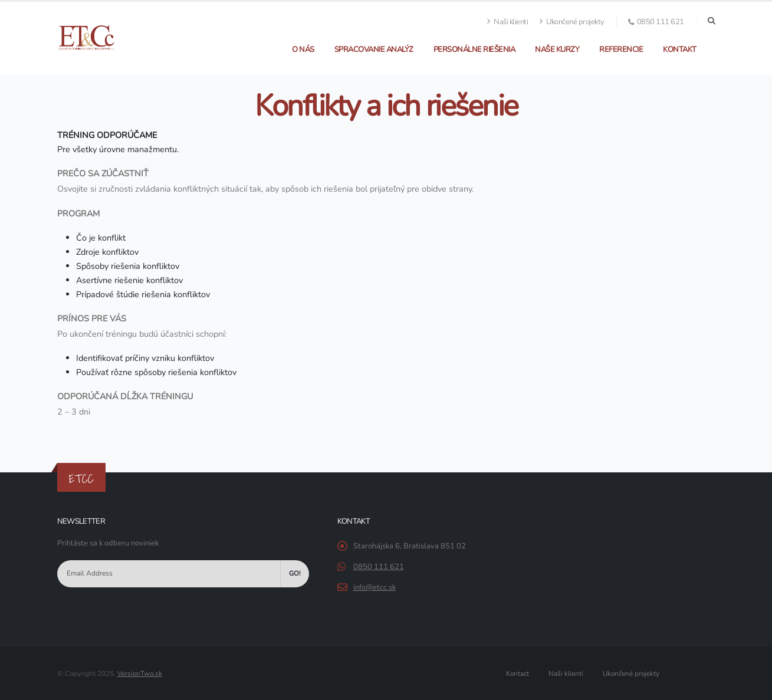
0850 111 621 (379, 567)
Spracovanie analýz (374, 50)
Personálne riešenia (474, 50)
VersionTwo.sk (140, 673)
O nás (303, 50)
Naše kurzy (557, 50)
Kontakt (680, 50)
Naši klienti (507, 22)
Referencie (621, 50)
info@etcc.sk (374, 587)
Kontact (517, 673)
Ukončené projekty (572, 22)
